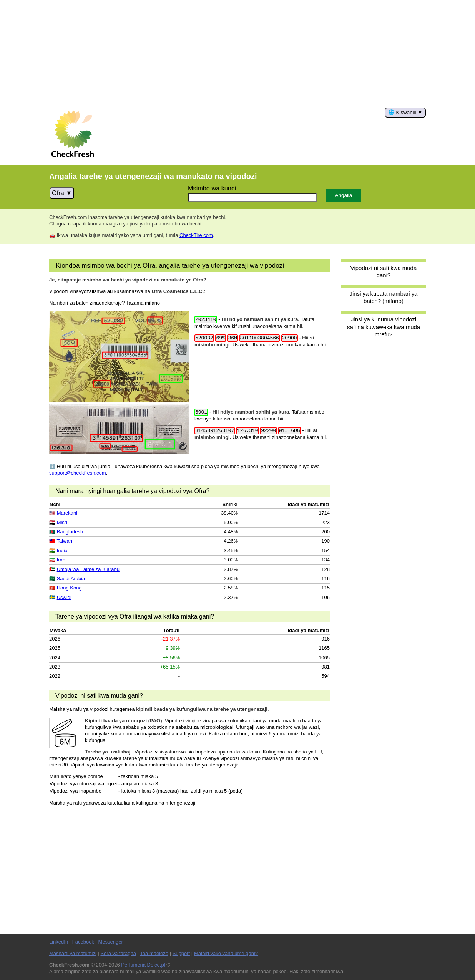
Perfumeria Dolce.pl (143, 965)
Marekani (67, 513)
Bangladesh (70, 532)
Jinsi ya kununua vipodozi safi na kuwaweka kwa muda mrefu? (384, 327)
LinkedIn (59, 942)
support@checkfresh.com (78, 473)
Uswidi (64, 597)
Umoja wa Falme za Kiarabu (88, 569)
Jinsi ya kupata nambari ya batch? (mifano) (384, 297)
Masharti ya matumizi (73, 953)
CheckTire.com (196, 235)
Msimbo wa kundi (212, 188)
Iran (61, 560)
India (62, 550)
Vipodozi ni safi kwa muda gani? (384, 271)
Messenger (110, 942)
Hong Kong (69, 588)
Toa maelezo (154, 953)
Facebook (83, 942)
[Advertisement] (237, 54)
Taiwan (64, 541)
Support (181, 953)
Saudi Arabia (71, 579)
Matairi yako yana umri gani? (226, 953)
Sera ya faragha (118, 953)
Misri (62, 522)
